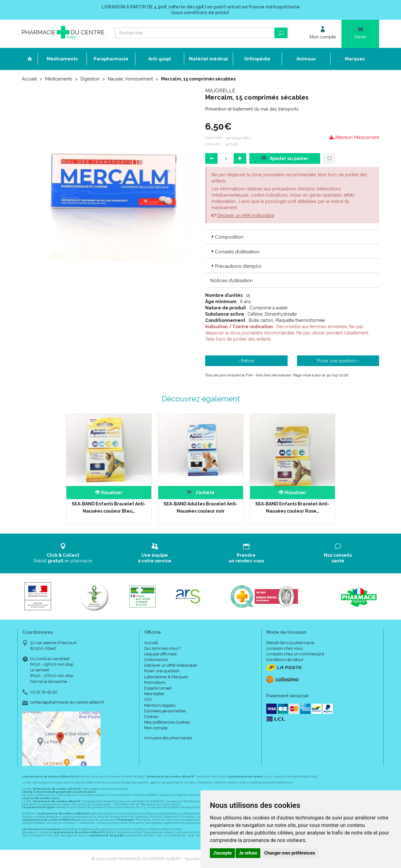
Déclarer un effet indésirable (246, 215)
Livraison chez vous (284, 648)
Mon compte (156, 728)
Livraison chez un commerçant (295, 654)
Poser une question (162, 671)
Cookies (151, 717)
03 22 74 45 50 (44, 692)
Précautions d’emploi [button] (236, 266)
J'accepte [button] (222, 853)
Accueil (29, 79)
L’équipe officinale (160, 654)
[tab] (292, 237)
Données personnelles (165, 711)
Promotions (155, 682)
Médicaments (59, 79)
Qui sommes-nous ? (163, 648)
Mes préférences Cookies (167, 722)
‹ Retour (246, 361)
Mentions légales (160, 705)
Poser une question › (338, 361)
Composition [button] (227, 237)
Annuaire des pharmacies (168, 738)
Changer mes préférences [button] (290, 853)
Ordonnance (156, 660)
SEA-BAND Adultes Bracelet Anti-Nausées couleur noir (200, 507)
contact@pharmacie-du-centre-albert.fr (67, 702)
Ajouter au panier (285, 158)
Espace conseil (158, 688)
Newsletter (154, 694)
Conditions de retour (285, 660)
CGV (148, 699)
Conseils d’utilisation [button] (235, 252)
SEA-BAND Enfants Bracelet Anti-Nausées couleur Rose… (292, 507)
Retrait (63, 553)
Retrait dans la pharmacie (290, 643)
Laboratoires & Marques (166, 677)
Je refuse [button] (248, 853)
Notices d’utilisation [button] (232, 281)
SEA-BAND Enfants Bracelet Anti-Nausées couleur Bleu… (109, 507)
